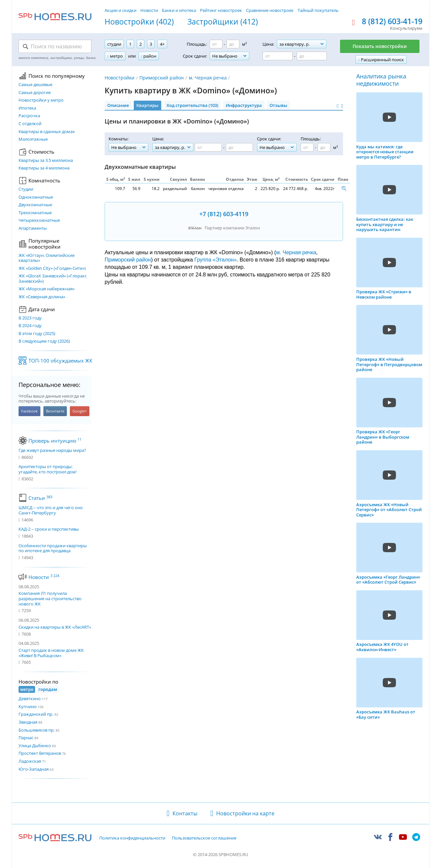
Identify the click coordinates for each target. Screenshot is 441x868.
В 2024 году (30, 326)
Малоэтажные (33, 139)
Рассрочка (29, 116)
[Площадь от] (216, 44)
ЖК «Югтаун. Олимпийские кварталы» (47, 258)
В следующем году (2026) (44, 341)
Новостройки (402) (139, 22)
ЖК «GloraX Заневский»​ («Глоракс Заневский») (53, 279)
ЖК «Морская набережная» (47, 289)
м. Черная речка (208, 78)
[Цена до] (312, 56)
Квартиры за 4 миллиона (44, 168)
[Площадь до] (233, 44)
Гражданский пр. (36, 714)
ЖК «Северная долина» (42, 297)
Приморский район (162, 78)
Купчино (28, 706)
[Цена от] (278, 56)
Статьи (40, 498)
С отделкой (30, 124)
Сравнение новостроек (270, 10)
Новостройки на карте (245, 813)
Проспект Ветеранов (40, 753)
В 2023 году (30, 318)
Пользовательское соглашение (204, 838)
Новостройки (120, 78)
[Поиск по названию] (55, 46)
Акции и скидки (121, 10)
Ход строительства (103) (192, 105)
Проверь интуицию (55, 441)
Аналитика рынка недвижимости (381, 80)
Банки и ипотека (179, 10)
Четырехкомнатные (39, 220)
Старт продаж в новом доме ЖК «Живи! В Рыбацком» (51, 653)
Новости (149, 10)
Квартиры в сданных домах (47, 132)
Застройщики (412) (223, 22)
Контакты (185, 813)
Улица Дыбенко (35, 746)
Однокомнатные (36, 197)
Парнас (26, 738)
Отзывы (278, 105)
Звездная (28, 722)
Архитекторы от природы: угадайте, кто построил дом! (48, 469)
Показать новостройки (380, 46)
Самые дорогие (35, 93)
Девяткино (30, 699)
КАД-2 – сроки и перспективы (49, 529)
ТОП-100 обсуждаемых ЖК (60, 361)
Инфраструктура (244, 105)
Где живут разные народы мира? (52, 451)
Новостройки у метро (41, 100)
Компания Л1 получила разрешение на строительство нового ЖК (50, 598)
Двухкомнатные (35, 205)
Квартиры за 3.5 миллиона (46, 161)
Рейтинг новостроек (221, 10)
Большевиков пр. (37, 730)
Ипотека (27, 108)
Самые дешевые (35, 85)
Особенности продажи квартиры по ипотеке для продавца (53, 548)
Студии (26, 189)
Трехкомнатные (35, 213)
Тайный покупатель (318, 10)
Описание (118, 105)
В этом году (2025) (37, 334)
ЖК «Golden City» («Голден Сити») (52, 268)
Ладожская (30, 761)
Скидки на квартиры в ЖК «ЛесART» (55, 627)
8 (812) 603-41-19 (392, 22)
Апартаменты (33, 228)
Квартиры (147, 105)
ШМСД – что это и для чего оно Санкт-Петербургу (51, 510)
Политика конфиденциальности (132, 838)
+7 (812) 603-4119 (224, 214)
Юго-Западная (34, 769)
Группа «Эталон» (216, 260)
